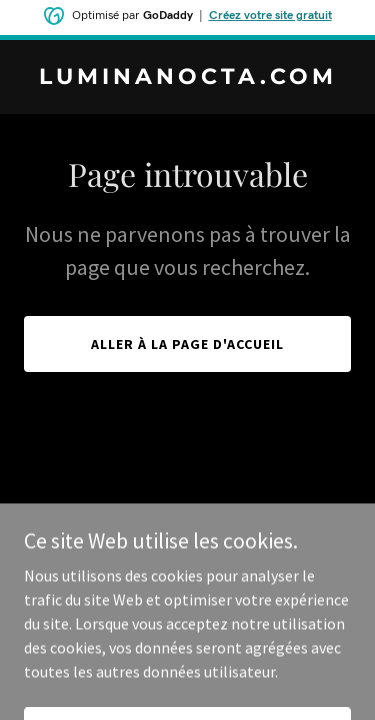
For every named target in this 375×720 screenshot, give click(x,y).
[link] (187, 78)
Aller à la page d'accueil (187, 344)
